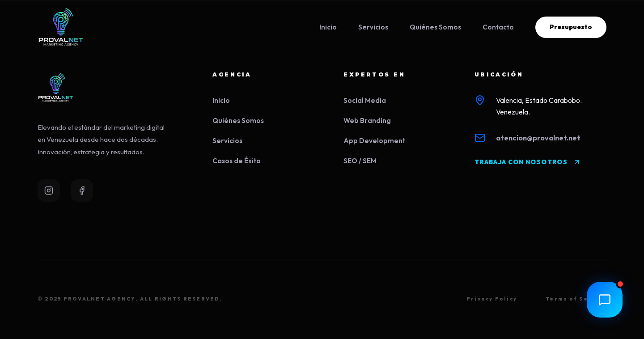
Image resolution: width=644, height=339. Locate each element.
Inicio (328, 27)
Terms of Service (576, 299)
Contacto (498, 27)
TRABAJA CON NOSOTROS (527, 162)
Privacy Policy (492, 299)
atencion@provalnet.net (538, 138)
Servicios (373, 27)
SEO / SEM (360, 161)
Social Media (365, 100)
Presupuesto (571, 27)
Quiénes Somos (435, 27)
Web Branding (367, 121)
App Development (374, 141)
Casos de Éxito (237, 161)
